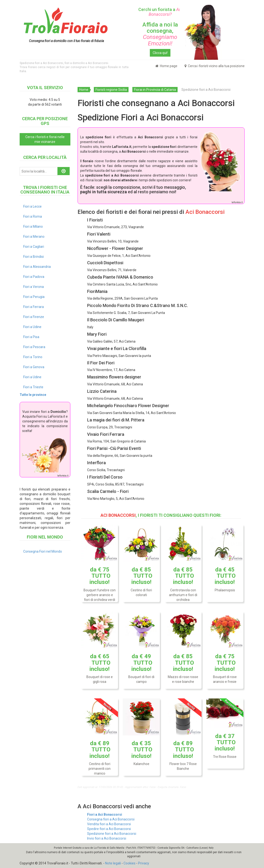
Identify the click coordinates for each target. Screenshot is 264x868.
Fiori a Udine (32, 327)
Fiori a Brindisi (34, 257)
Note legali (113, 863)
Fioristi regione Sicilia (111, 90)
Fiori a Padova (34, 277)
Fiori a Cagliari (34, 247)
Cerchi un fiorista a (160, 12)
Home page (166, 66)
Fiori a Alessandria (37, 267)
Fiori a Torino (33, 357)
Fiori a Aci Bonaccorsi (105, 814)
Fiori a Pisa (31, 337)
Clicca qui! (160, 53)
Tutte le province (33, 395)
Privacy (144, 863)
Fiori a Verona (34, 287)
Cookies (129, 863)
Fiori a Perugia (34, 297)
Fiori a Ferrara (34, 307)
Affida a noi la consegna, (160, 34)
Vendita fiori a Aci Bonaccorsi (109, 824)
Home (84, 90)
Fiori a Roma (33, 216)
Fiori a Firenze (34, 317)
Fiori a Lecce (32, 206)
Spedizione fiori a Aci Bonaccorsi (112, 834)
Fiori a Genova (34, 367)
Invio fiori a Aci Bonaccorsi (107, 838)
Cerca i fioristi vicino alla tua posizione (215, 66)
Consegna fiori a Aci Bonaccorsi (111, 819)
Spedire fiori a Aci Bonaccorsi (109, 829)
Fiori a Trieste (33, 387)
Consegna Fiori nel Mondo (43, 551)
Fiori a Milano (33, 226)
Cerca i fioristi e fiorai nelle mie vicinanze (45, 139)
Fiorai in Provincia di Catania (155, 90)
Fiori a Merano (34, 237)
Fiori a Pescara (34, 347)
